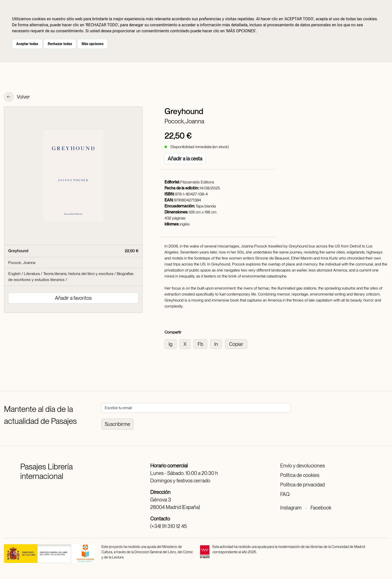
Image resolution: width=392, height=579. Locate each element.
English (14, 274)
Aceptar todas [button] (27, 44)
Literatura (32, 274)
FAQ (285, 494)
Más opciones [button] (92, 44)
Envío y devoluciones (302, 466)
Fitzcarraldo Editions (197, 182)
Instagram (291, 508)
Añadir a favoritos (73, 298)
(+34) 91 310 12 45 (168, 526)
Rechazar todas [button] (60, 44)
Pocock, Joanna (184, 121)
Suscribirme (117, 424)
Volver (17, 97)
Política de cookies (300, 475)
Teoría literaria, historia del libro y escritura (78, 274)
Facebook (321, 508)
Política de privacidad (302, 485)
